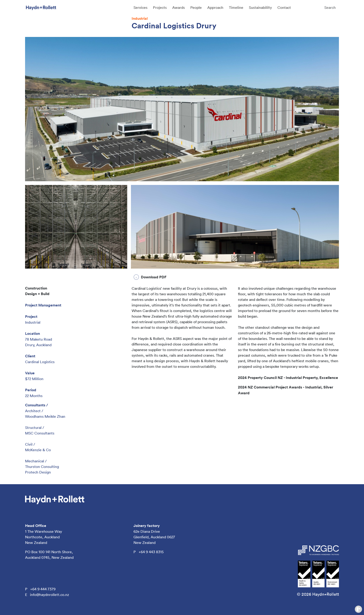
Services (140, 7)
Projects (160, 7)
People (196, 7)
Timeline (236, 7)
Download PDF (154, 277)
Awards (179, 7)
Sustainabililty (260, 7)
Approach (215, 7)
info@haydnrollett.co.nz (49, 595)
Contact (284, 7)
